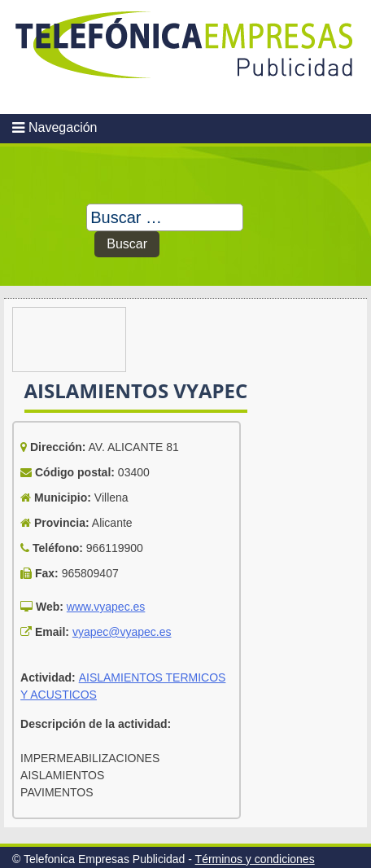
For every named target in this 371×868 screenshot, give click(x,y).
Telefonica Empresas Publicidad (185, 57)
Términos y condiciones (255, 859)
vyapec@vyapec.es (122, 632)
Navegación (63, 127)
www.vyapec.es (106, 607)
